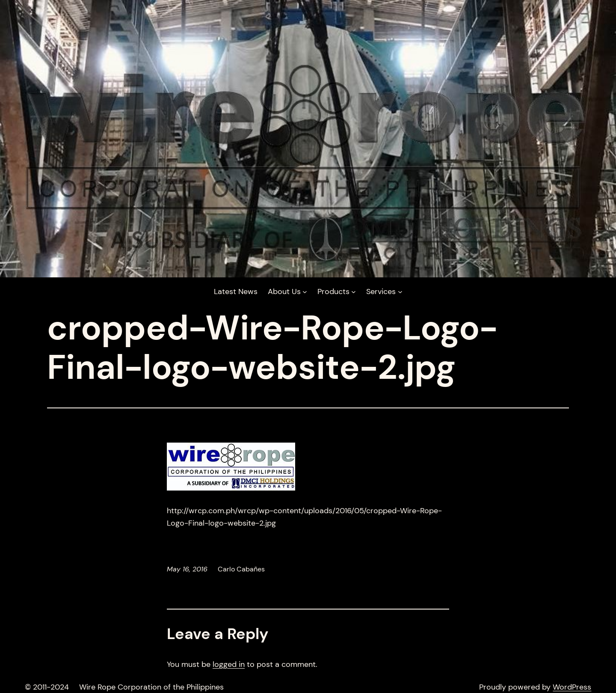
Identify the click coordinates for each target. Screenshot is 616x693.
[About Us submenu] (287, 292)
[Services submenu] (384, 292)
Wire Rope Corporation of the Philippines (151, 687)
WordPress (572, 687)
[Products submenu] (337, 292)
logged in (229, 664)
